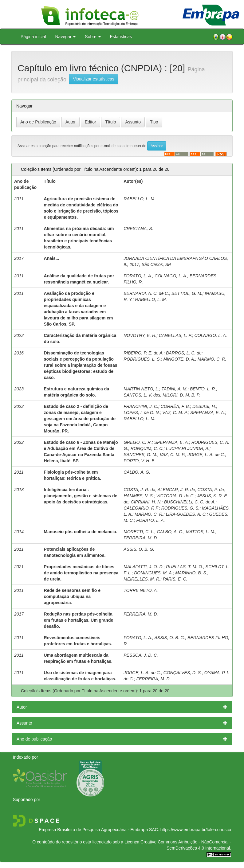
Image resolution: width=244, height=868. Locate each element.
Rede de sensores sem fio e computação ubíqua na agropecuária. (72, 596)
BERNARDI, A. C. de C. (146, 293)
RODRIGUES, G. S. (180, 508)
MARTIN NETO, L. (141, 389)
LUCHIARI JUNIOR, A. (188, 448)
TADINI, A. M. (174, 389)
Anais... (52, 258)
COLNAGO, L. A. (171, 276)
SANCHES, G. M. (140, 455)
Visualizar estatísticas (93, 79)
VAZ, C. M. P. (175, 412)
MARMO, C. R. (212, 359)
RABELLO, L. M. (139, 199)
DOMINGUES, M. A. (153, 573)
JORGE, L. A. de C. (206, 455)
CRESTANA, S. (138, 229)
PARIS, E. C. (175, 579)
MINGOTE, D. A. (179, 359)
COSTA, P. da (211, 490)
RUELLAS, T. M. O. (185, 567)
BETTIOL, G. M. (187, 293)
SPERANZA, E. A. (208, 412)
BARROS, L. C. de (184, 353)
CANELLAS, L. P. (175, 335)
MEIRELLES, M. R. (142, 579)
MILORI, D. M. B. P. (181, 395)
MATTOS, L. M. (201, 532)
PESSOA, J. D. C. (141, 655)
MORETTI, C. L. (139, 532)
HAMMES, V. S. (139, 496)
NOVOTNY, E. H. (140, 335)
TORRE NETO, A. (141, 590)
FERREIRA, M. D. (141, 538)
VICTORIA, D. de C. (176, 496)
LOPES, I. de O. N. (142, 412)
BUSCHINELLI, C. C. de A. (190, 502)
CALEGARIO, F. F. (141, 508)
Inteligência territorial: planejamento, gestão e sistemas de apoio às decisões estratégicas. (81, 496)
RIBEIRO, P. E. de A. (144, 353)
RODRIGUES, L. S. (142, 359)
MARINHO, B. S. (191, 573)
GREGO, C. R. (138, 442)
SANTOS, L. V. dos (142, 395)
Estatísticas (121, 37)
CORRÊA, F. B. (175, 406)
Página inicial (33, 37)
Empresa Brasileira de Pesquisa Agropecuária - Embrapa (93, 830)
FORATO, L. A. (138, 276)
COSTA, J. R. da (139, 490)
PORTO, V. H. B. (140, 461)
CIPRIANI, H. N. (146, 502)
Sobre (93, 37)
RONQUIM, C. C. (147, 448)
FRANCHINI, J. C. (141, 406)
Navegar (66, 37)
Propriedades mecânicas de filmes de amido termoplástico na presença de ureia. (81, 573)
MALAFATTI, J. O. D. (144, 567)
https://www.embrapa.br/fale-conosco (196, 830)
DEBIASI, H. (204, 406)
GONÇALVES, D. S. (183, 673)
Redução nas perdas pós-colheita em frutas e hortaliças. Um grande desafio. (79, 620)
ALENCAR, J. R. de (176, 490)
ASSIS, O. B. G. (139, 549)
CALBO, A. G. (137, 472)
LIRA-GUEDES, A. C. (186, 514)
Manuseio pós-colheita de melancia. (81, 532)
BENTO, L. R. (203, 389)
